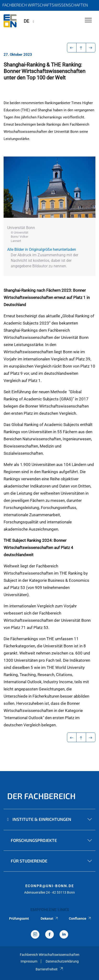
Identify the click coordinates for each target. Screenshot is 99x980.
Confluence (80, 918)
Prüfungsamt (19, 918)
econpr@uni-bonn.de (50, 886)
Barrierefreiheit (49, 969)
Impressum (29, 961)
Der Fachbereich (41, 796)
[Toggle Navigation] (88, 20)
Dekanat (49, 918)
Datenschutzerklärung (62, 961)
